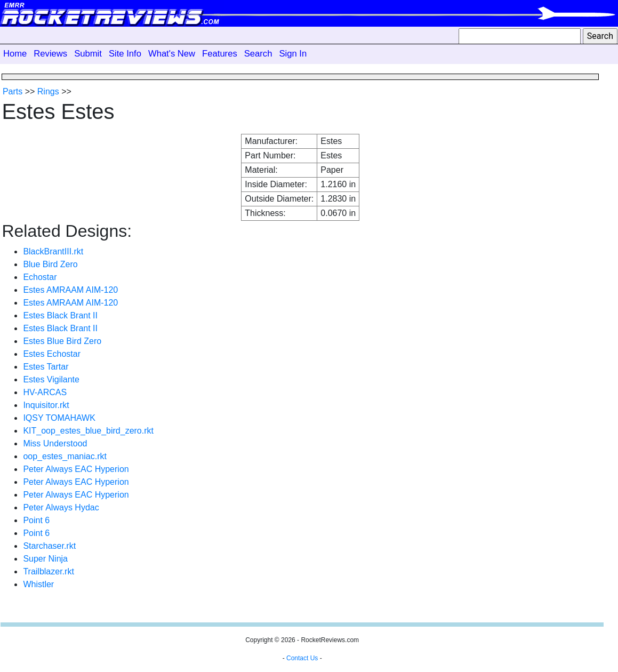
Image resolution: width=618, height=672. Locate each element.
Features (220, 54)
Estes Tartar (46, 367)
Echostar (40, 277)
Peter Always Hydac (61, 507)
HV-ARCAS (45, 392)
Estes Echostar (52, 354)
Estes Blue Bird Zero (62, 341)
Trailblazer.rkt (48, 571)
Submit (88, 54)
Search (258, 54)
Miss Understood (55, 443)
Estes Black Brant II (60, 315)
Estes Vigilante (51, 379)
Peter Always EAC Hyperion (76, 469)
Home (15, 54)
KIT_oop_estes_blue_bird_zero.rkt (88, 431)
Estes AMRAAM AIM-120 (70, 290)
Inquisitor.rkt (46, 405)
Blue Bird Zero (50, 264)
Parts (13, 91)
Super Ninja (45, 559)
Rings (48, 91)
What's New (172, 54)
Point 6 (36, 520)
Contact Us (302, 658)
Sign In (293, 54)
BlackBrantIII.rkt (53, 251)
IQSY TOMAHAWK (59, 418)
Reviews (50, 54)
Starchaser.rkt (49, 546)
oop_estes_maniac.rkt (65, 456)
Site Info (125, 54)
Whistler (38, 584)
